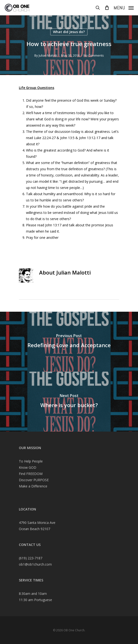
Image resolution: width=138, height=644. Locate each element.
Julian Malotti (48, 55)
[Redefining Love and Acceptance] (69, 342)
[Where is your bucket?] (69, 402)
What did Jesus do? (69, 32)
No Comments (94, 55)
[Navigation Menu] (124, 7)
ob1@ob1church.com (35, 564)
